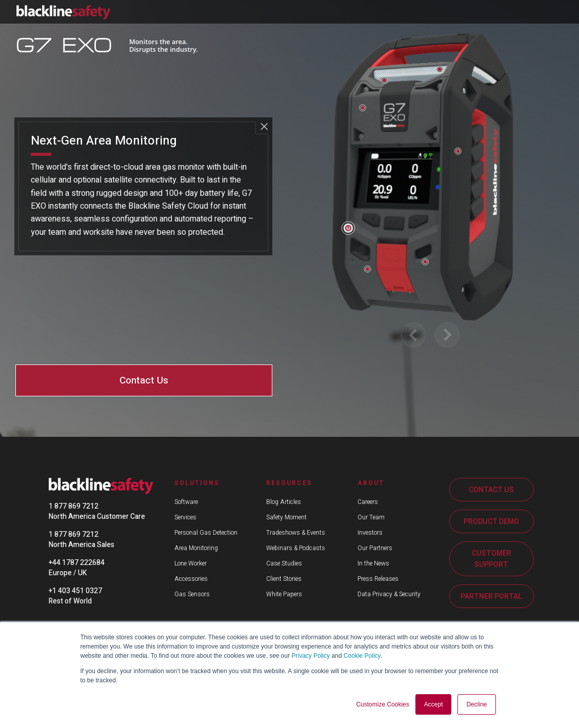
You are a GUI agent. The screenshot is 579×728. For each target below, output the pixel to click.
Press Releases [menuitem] (378, 579)
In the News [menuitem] (373, 563)
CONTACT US (491, 490)
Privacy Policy (311, 656)
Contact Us (144, 380)
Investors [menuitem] (370, 533)
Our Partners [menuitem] (375, 548)
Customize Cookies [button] (382, 704)
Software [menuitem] (186, 502)
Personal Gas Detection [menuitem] (206, 533)
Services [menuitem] (185, 517)
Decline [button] (476, 704)
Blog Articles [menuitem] (284, 502)
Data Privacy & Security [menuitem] (389, 594)
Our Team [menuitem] (371, 517)
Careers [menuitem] (368, 502)
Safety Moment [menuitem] (286, 517)
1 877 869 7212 (74, 506)
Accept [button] (434, 704)
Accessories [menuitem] (191, 579)
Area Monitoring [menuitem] (196, 548)
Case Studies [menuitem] (284, 563)
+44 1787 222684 (77, 563)
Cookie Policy (362, 656)
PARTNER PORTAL (491, 596)
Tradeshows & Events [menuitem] (296, 533)
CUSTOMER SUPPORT (492, 559)
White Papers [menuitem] (284, 594)
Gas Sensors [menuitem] (192, 594)
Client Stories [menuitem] (284, 579)
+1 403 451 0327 (75, 591)
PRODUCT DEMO (491, 522)
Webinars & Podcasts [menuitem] (296, 548)
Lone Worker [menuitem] (191, 563)
